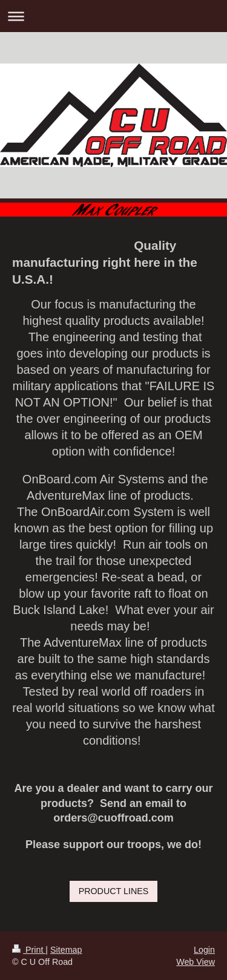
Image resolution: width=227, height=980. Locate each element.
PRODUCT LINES (114, 891)
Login (204, 950)
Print (29, 950)
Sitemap (66, 950)
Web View (196, 962)
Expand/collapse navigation (113, 16)
